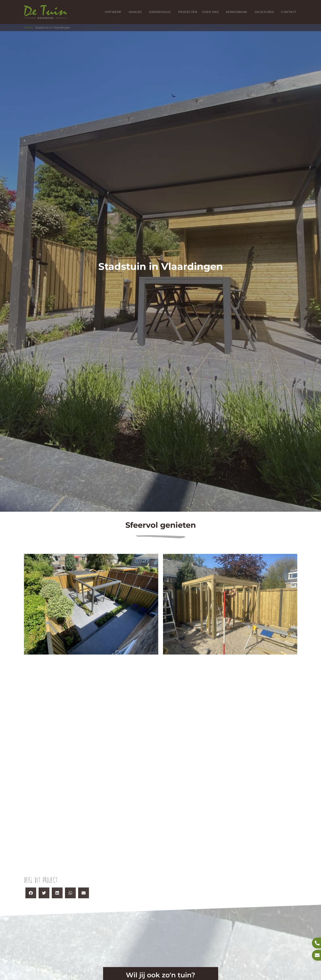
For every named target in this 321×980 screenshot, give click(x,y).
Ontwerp (114, 12)
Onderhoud (161, 12)
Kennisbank (238, 12)
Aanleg (137, 12)
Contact (289, 12)
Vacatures (265, 12)
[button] (31, 893)
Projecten (188, 12)
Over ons (212, 12)
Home (28, 27)
